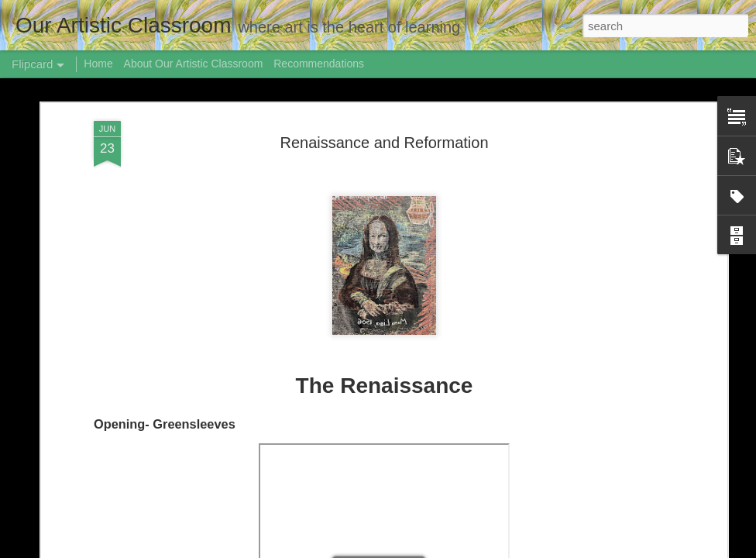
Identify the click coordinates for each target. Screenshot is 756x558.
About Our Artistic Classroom (194, 64)
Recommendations (319, 64)
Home (98, 64)
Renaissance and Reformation (384, 143)
